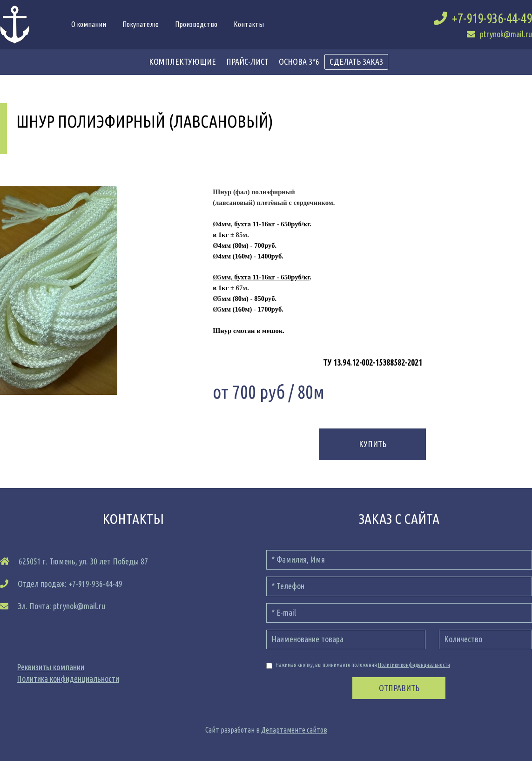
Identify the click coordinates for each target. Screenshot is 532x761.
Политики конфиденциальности (414, 665)
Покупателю (141, 24)
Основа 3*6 (299, 61)
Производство (196, 24)
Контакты (249, 24)
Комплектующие (182, 61)
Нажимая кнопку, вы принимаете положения (358, 665)
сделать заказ (356, 61)
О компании (89, 24)
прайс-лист (247, 61)
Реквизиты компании (51, 667)
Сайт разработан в (266, 730)
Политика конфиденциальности (68, 679)
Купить (373, 444)
